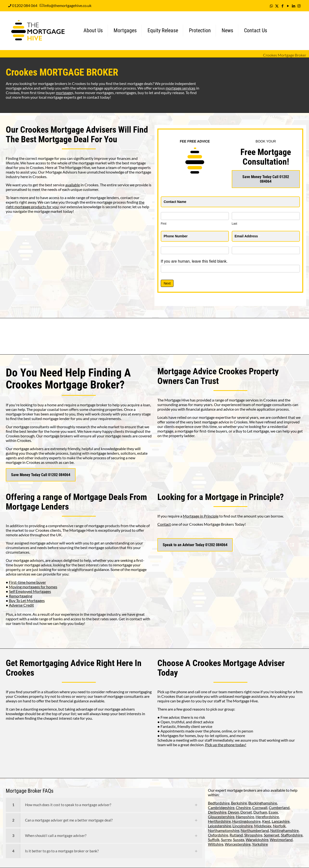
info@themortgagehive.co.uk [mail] (68, 5)
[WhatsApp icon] (271, 6)
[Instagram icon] (299, 6)
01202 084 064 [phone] (25, 5)
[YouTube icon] (288, 6)
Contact (164, 524)
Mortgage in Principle (201, 516)
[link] (104, 805)
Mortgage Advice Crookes (202, 371)
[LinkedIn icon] (293, 6)
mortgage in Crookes (23, 462)
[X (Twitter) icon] (277, 6)
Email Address (247, 236)
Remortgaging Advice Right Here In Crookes (74, 668)
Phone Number (177, 236)
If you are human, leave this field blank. (194, 261)
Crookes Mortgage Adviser (239, 663)
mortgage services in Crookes (253, 400)
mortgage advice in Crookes (225, 422)
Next (167, 283)
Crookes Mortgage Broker (285, 55)
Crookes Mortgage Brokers (212, 524)
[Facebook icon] (282, 6)
